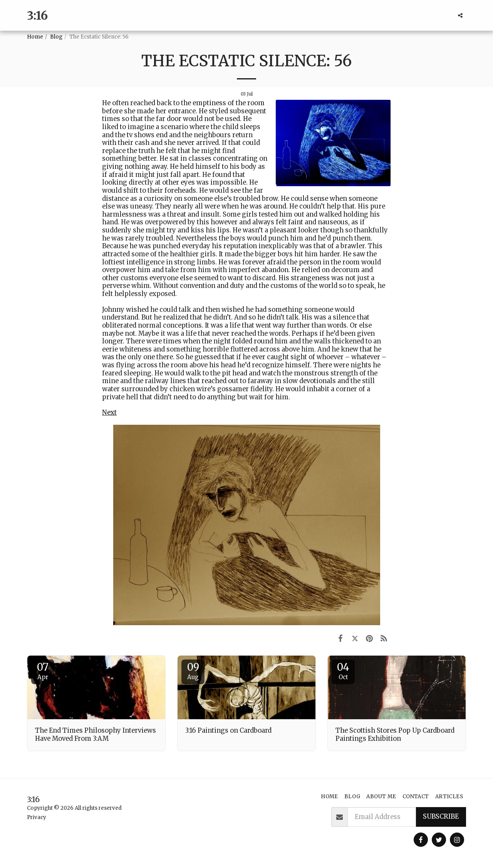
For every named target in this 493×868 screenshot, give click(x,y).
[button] (460, 15)
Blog (56, 37)
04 (343, 671)
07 (43, 671)
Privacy (37, 817)
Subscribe (441, 817)
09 (193, 671)
